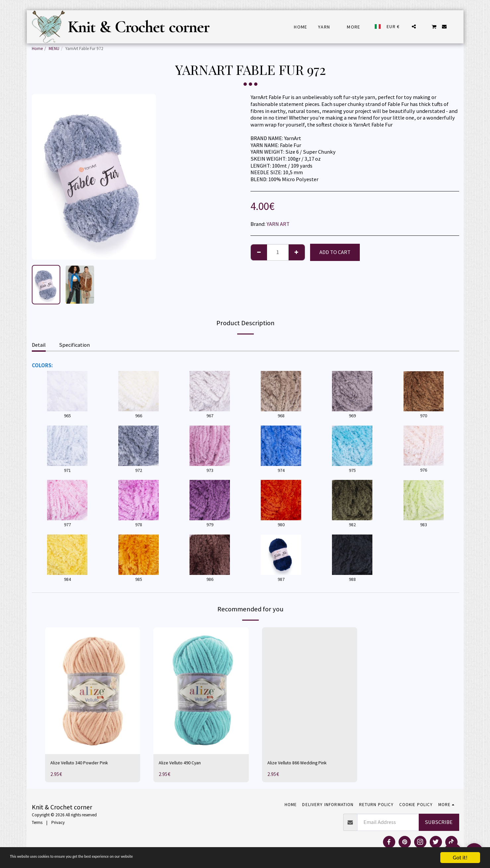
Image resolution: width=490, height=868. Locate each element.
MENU (54, 49)
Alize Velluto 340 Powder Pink (85, 763)
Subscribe (439, 823)
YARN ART (278, 224)
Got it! (460, 858)
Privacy (58, 824)
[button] (414, 26)
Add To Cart (335, 252)
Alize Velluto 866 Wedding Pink (303, 763)
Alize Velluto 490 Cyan (184, 763)
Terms (37, 824)
